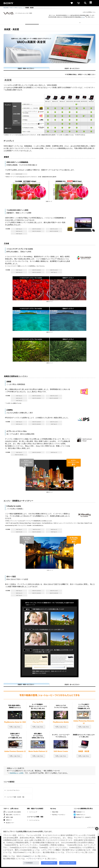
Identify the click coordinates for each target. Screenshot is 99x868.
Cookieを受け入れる (68, 863)
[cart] (79, 3)
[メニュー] (92, 3)
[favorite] (72, 3)
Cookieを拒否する (49, 863)
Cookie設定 (29, 863)
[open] (85, 3)
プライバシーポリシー (36, 859)
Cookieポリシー (29, 856)
